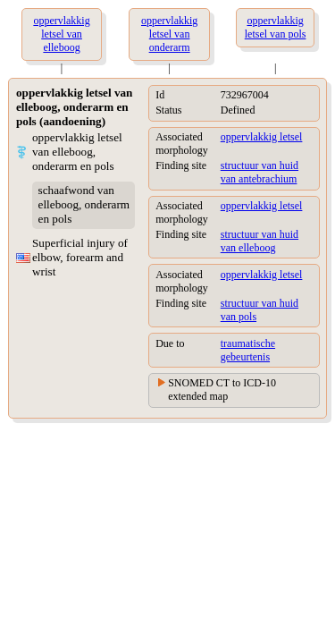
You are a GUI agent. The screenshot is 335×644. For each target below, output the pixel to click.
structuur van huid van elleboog (260, 241)
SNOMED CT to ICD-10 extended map (222, 390)
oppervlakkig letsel (262, 137)
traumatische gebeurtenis (248, 350)
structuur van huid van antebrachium (260, 172)
